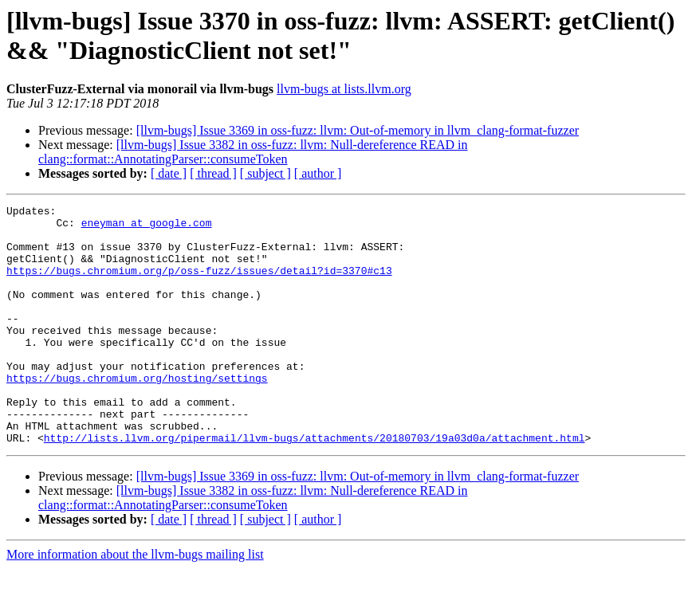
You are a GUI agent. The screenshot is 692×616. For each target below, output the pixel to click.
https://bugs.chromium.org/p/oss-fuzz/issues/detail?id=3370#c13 (199, 284)
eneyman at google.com (147, 227)
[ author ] (318, 173)
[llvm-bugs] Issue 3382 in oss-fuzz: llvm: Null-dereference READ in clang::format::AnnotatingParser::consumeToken (253, 152)
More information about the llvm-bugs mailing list (135, 602)
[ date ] (169, 173)
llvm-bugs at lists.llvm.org (344, 89)
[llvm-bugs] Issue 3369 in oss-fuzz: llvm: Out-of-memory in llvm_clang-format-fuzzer (358, 130)
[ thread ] (213, 173)
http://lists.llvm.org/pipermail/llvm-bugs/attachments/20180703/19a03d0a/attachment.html (315, 485)
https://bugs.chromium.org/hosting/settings (137, 414)
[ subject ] (265, 173)
